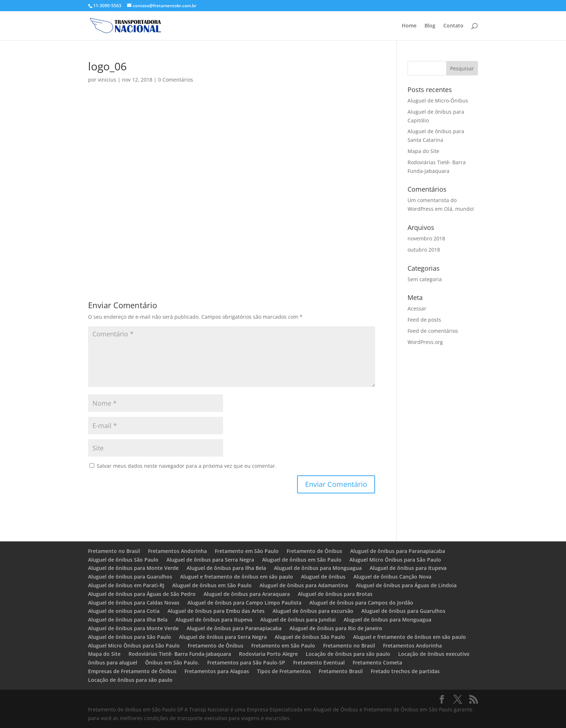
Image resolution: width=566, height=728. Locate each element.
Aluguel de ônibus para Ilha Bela (226, 568)
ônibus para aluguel (113, 662)
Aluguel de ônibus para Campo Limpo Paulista (244, 603)
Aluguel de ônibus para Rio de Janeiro (336, 628)
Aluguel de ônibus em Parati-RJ (126, 585)
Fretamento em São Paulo (247, 551)
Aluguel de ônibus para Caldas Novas (134, 603)
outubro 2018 (424, 250)
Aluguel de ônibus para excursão (313, 611)
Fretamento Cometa (378, 662)
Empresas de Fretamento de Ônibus (132, 671)
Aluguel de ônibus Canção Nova (392, 577)
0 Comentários (176, 80)
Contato (453, 26)
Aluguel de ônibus (323, 577)
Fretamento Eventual (319, 662)
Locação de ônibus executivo (434, 654)
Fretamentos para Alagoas (217, 671)
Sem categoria (425, 279)
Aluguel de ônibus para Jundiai (298, 620)
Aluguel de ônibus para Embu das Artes (216, 611)
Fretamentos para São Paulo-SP (246, 662)
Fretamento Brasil (341, 671)
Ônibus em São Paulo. (172, 662)
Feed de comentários (433, 331)
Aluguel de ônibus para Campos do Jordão (361, 603)
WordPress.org (425, 342)
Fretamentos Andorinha (177, 551)
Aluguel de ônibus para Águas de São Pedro (142, 594)
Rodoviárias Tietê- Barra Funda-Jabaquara (180, 654)
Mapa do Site (423, 151)
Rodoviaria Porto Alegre (268, 654)
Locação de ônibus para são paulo (348, 654)
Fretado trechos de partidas (405, 671)
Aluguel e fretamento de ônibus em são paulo (237, 577)
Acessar (417, 308)
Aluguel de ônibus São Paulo (123, 560)
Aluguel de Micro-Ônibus (438, 101)
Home (409, 26)
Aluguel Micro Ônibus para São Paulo (395, 560)
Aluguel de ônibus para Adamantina (304, 585)
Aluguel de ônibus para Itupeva (408, 568)
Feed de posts (424, 320)
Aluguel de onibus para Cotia (124, 611)
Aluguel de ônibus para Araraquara (247, 594)
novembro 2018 (426, 238)
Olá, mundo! (459, 209)
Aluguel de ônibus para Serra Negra (210, 560)
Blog (430, 26)
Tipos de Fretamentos (284, 671)
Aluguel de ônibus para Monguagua (318, 568)
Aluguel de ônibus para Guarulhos (130, 577)
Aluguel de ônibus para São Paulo (130, 637)
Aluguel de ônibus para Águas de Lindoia (406, 585)
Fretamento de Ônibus (314, 551)
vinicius (107, 80)
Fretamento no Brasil (114, 551)
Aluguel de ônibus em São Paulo (302, 560)
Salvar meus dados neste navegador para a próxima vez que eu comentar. (187, 466)
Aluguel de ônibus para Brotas (335, 594)
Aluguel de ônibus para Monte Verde (133, 568)
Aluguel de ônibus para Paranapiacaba (398, 551)
